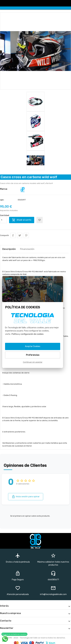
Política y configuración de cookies (28, 334)
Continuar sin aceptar (33, 362)
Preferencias (33, 355)
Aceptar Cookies (33, 346)
